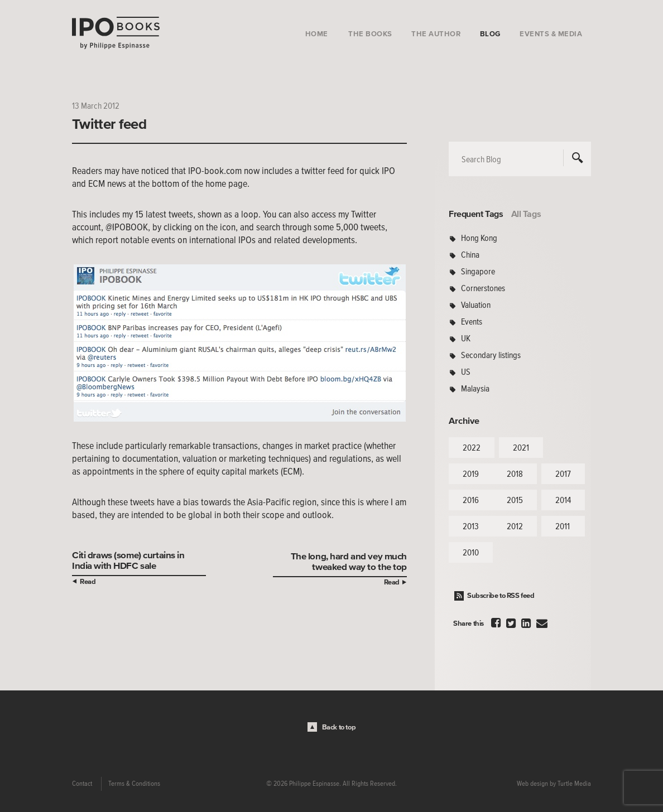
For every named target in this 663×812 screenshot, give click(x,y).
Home (317, 34)
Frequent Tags (476, 214)
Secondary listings (491, 355)
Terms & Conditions (134, 784)
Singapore (478, 271)
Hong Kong (479, 238)
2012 (515, 526)
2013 (471, 526)
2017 (563, 473)
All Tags (526, 214)
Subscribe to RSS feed (501, 595)
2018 (515, 473)
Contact (82, 784)
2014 (563, 500)
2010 (471, 552)
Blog (490, 34)
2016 (471, 500)
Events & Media (551, 34)
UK (466, 338)
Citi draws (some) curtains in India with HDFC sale (128, 560)
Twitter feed (109, 124)
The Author (436, 34)
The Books (370, 34)
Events (472, 321)
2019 (471, 473)
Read (88, 581)
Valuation (476, 304)
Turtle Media (574, 784)
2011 (563, 526)
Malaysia (475, 388)
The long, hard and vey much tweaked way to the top (349, 561)
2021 (521, 447)
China (470, 254)
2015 (515, 500)
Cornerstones (483, 288)
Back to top (339, 727)
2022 (472, 447)
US (466, 371)
